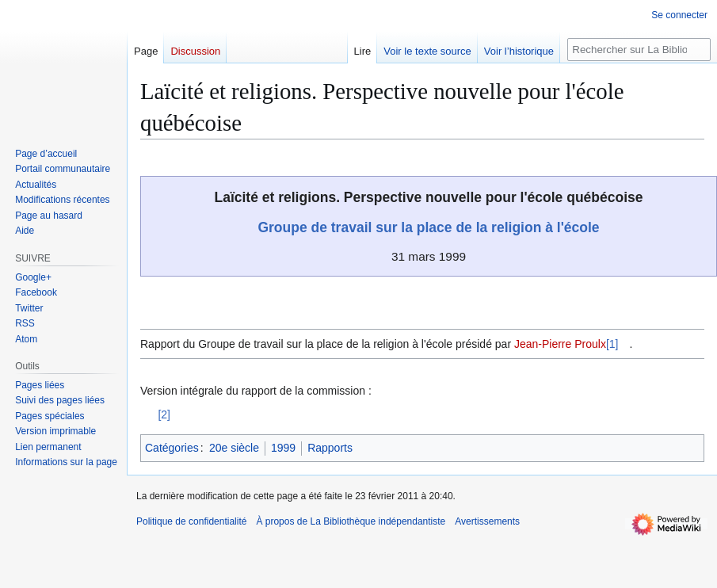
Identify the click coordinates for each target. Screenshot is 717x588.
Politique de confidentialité (191, 521)
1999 (283, 448)
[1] (612, 344)
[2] (164, 414)
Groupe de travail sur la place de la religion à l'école (428, 227)
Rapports (330, 448)
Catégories (172, 448)
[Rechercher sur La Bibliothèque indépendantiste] (639, 50)
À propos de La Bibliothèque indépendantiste (351, 521)
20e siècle (234, 448)
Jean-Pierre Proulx (560, 344)
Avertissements (487, 521)
